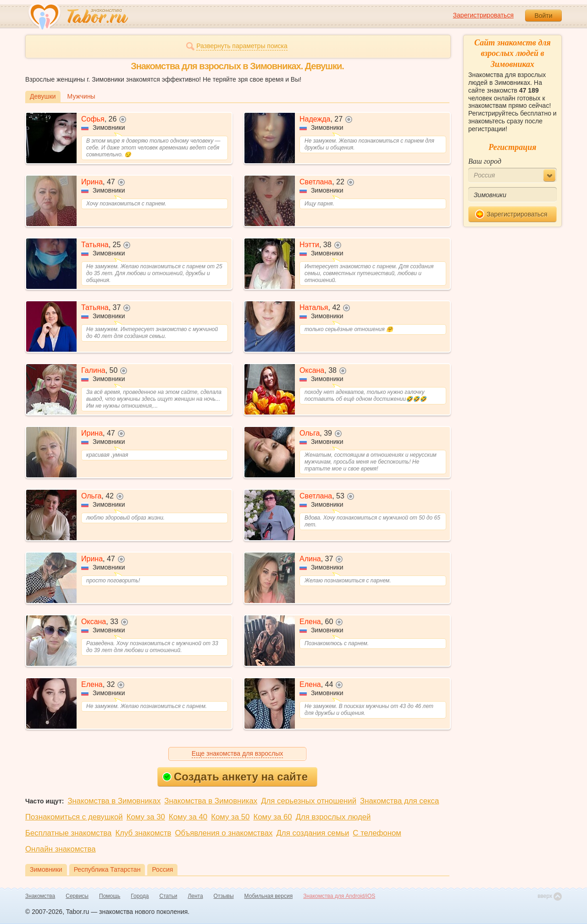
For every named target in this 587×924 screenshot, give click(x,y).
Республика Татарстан (107, 869)
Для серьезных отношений (309, 801)
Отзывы (224, 896)
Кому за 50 (230, 817)
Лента (195, 896)
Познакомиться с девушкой (74, 817)
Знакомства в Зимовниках (114, 801)
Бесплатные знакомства (68, 833)
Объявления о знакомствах (224, 833)
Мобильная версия (269, 896)
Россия (162, 869)
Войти (543, 16)
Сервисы (77, 896)
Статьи (169, 896)
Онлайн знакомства (61, 849)
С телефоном (377, 833)
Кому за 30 (146, 817)
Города (140, 896)
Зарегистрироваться (483, 15)
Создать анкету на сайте (235, 777)
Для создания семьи (313, 833)
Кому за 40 (188, 817)
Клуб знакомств (143, 833)
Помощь (110, 896)
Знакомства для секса (399, 801)
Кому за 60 (272, 817)
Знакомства (40, 896)
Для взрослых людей (333, 817)
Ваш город (485, 161)
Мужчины (81, 96)
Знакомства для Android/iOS (339, 896)
